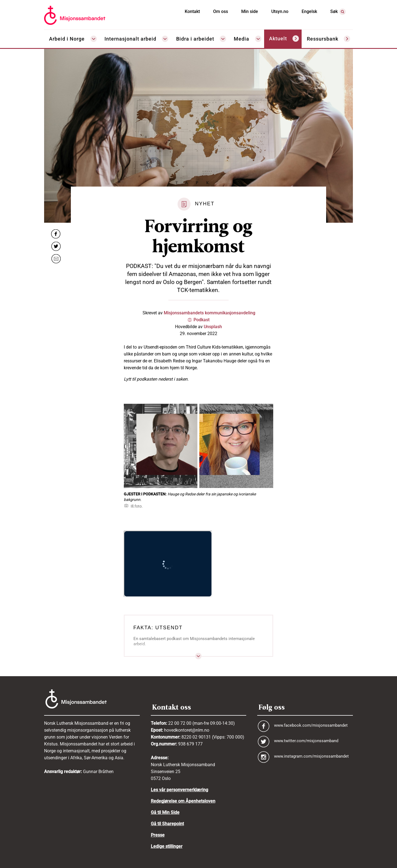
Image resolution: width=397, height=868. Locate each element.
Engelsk (309, 11)
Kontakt (192, 11)
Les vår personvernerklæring (179, 790)
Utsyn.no (280, 11)
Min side (250, 11)
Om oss (221, 11)
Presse (158, 835)
